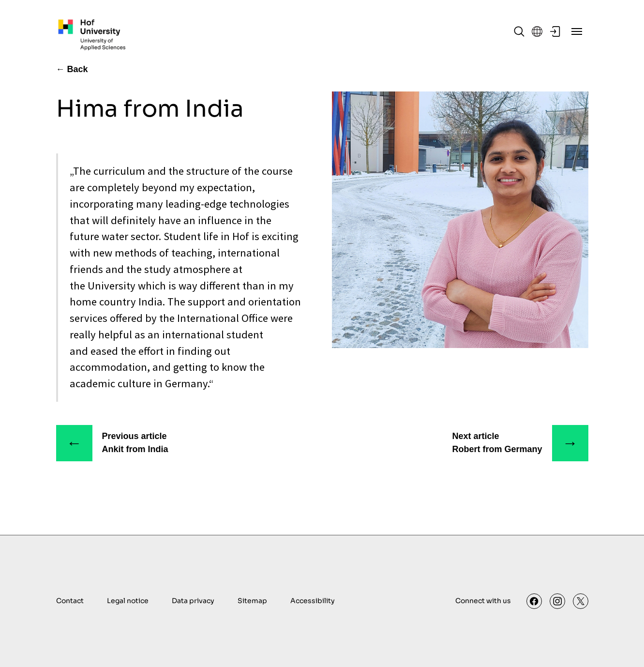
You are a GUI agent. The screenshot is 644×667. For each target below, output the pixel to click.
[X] (581, 601)
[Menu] (577, 31)
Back (78, 69)
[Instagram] (557, 601)
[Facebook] (534, 601)
